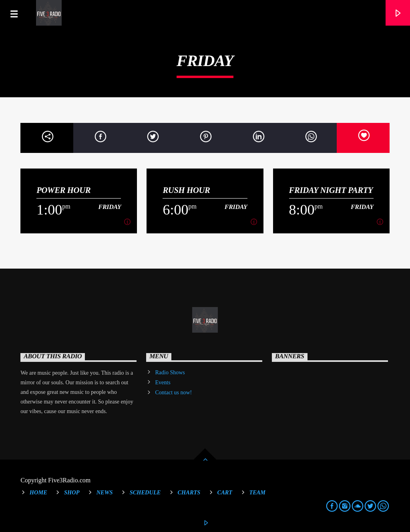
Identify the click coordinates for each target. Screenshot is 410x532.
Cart (225, 492)
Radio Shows (170, 372)
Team (257, 492)
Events (163, 382)
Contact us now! (174, 392)
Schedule (145, 492)
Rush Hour (186, 190)
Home (38, 492)
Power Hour (63, 190)
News (105, 492)
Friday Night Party (331, 190)
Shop (72, 492)
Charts (189, 492)
